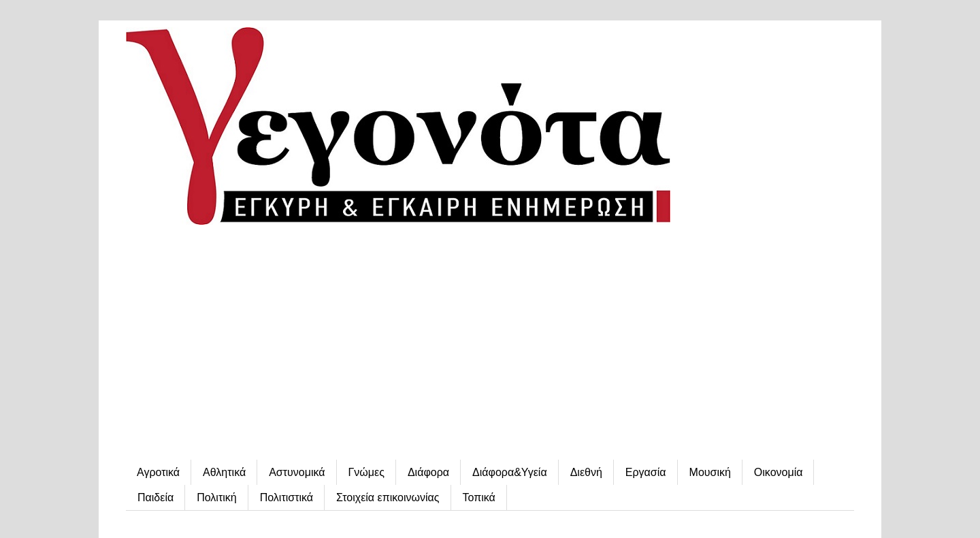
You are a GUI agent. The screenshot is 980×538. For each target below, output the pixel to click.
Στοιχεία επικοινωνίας (388, 497)
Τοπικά (479, 497)
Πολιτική (216, 497)
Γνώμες (366, 472)
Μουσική (710, 472)
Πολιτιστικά (287, 497)
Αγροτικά (158, 472)
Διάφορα (428, 472)
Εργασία (646, 472)
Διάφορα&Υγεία (510, 472)
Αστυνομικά (297, 472)
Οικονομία (779, 472)
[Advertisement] (490, 344)
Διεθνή (586, 472)
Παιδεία (156, 497)
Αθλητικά (224, 472)
